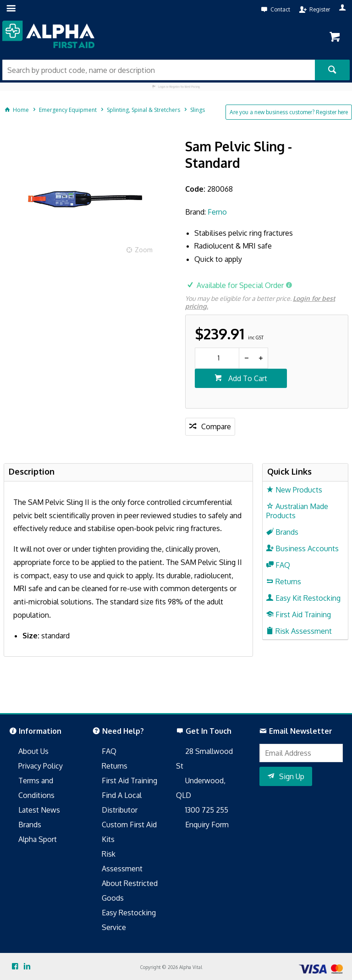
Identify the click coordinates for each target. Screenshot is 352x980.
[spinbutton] (217, 358)
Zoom (144, 250)
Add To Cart (247, 378)
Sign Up (292, 776)
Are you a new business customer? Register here (289, 112)
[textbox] (159, 70)
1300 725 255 (207, 810)
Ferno (217, 212)
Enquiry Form (207, 825)
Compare (216, 426)
